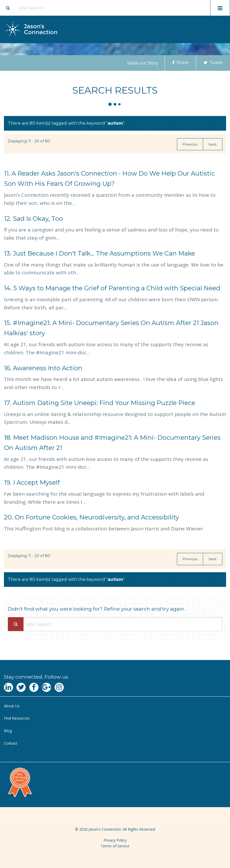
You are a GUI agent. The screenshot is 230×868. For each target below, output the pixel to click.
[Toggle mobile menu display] (220, 8)
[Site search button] (8, 8)
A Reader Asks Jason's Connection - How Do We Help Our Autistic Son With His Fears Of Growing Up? (109, 178)
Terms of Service (115, 846)
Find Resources (17, 718)
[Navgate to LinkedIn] (8, 687)
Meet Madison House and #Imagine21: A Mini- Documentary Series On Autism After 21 (112, 443)
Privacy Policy (115, 840)
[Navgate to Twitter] (21, 687)
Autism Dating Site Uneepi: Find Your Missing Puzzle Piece (100, 403)
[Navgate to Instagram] (59, 687)
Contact (11, 743)
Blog (8, 731)
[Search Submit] (16, 624)
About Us (12, 706)
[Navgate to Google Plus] (46, 687)
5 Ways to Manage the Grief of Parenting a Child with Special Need (112, 288)
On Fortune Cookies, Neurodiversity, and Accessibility (91, 517)
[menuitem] (115, 706)
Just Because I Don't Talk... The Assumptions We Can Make (99, 253)
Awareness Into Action (43, 368)
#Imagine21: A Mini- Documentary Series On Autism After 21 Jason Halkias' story (111, 328)
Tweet (213, 63)
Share (180, 63)
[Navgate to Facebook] (34, 687)
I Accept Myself (32, 482)
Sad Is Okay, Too (33, 219)
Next (213, 144)
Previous (190, 144)
